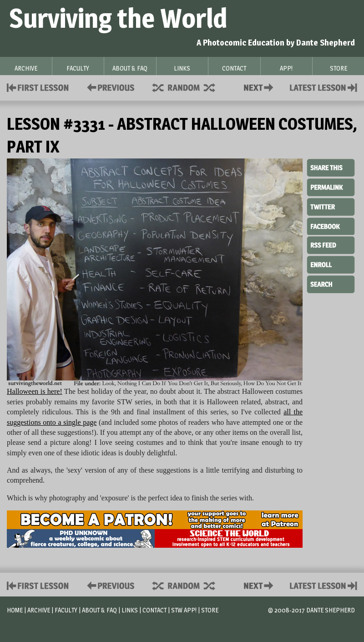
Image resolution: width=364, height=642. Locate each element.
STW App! (184, 610)
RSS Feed (331, 245)
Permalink (331, 187)
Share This (331, 168)
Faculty (66, 610)
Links (130, 610)
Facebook (331, 225)
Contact (260, 87)
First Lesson (38, 87)
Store (210, 610)
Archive (39, 610)
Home (15, 610)
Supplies (190, 87)
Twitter (331, 206)
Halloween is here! (35, 391)
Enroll (331, 264)
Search (331, 283)
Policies (109, 87)
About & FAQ (99, 610)
